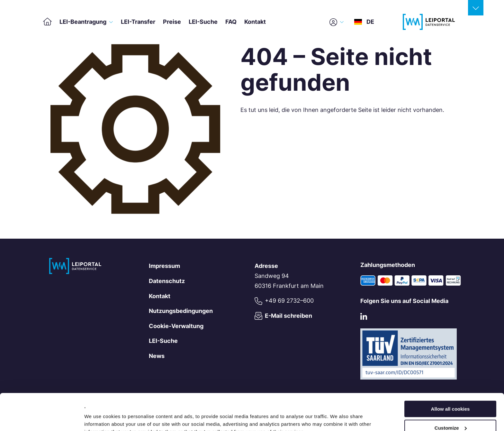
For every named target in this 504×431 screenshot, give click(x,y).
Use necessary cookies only (450, 415)
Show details (99, 418)
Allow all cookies (450, 377)
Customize (451, 396)
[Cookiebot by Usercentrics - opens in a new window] (42, 418)
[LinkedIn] (364, 318)
